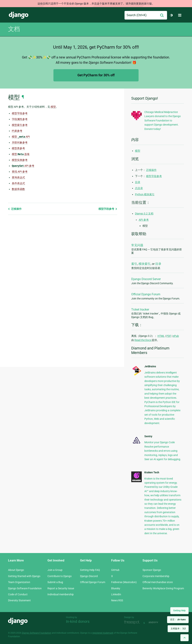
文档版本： (178, 629)
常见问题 (137, 245)
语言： (178, 620)
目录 (138, 182)
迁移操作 (15, 209)
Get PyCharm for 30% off (96, 75)
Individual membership (61, 594)
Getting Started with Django (24, 576)
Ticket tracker (140, 309)
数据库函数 (18, 189)
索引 (134, 264)
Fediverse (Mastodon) (124, 582)
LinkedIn (116, 594)
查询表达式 (18, 177)
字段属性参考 (20, 119)
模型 (138, 151)
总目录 (139, 188)
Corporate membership (156, 576)
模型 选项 (21, 154)
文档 (14, 29)
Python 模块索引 (145, 194)
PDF (169, 336)
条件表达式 (18, 183)
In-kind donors (78, 621)
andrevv (157, 622)
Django (19, 15)
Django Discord (89, 576)
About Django (16, 570)
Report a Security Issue (61, 588)
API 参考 (23, 166)
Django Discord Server (146, 279)
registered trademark (103, 633)
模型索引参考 (20, 125)
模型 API (21, 137)
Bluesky (116, 588)
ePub (176, 336)
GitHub (115, 570)
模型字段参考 (20, 113)
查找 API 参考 (20, 172)
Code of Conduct (18, 594)
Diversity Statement (19, 600)
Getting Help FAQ (90, 570)
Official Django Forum (146, 294)
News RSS (117, 600)
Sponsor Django (152, 570)
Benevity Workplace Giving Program (163, 588)
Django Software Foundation (25, 588)
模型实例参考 (20, 160)
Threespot (133, 622)
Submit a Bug (55, 582)
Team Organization (19, 582)
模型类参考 (18, 148)
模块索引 (145, 264)
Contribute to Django (60, 576)
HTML (161, 336)
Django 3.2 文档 (144, 214)
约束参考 (17, 131)
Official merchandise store (158, 582)
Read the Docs (143, 340)
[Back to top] (184, 638)
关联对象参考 (20, 142)
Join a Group (55, 570)
